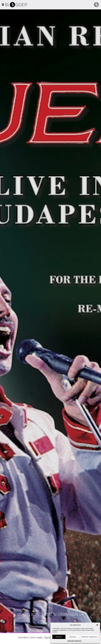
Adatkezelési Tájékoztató (74, 641)
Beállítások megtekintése (89, 637)
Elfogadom (59, 637)
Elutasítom (73, 637)
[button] (97, 625)
